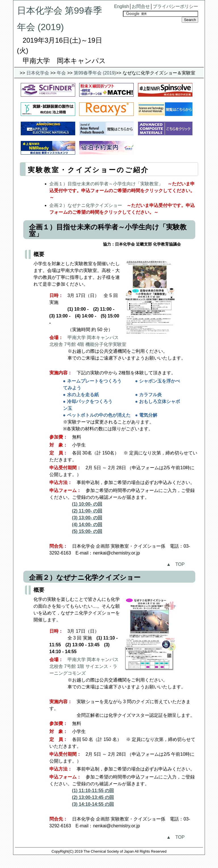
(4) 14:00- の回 (87, 525)
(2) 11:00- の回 (87, 511)
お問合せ (141, 6)
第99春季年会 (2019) (95, 73)
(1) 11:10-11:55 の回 (93, 791)
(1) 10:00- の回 (87, 504)
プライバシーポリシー (175, 6)
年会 (61, 73)
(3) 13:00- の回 (87, 518)
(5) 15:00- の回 (87, 531)
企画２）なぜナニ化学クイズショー (86, 205)
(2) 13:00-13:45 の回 (93, 797)
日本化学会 (38, 73)
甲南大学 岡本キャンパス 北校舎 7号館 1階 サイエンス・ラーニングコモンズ (84, 666)
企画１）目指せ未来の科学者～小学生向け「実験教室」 (106, 184)
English (121, 6)
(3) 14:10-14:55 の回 (93, 804)
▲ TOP (175, 564)
